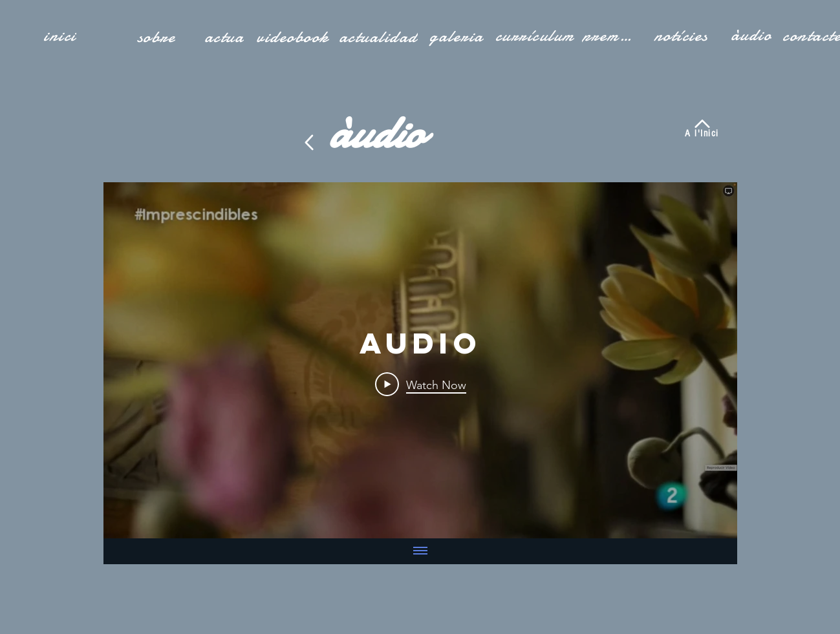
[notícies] (682, 36)
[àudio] (753, 35)
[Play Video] (420, 385)
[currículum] (536, 36)
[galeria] (458, 36)
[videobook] (294, 37)
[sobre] (158, 37)
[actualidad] (380, 37)
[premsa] (609, 36)
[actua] (226, 37)
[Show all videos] (420, 551)
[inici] (61, 36)
